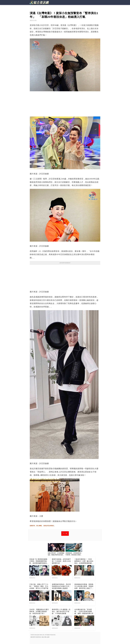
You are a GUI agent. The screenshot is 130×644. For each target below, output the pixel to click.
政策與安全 (38, 637)
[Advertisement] (65, 277)
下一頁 (65, 533)
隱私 (46, 637)
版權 (48, 637)
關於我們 (33, 637)
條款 (43, 637)
